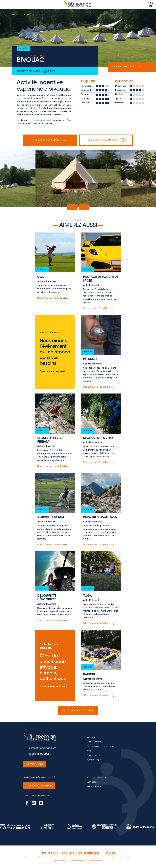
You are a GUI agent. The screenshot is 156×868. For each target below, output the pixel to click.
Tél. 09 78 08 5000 (39, 754)
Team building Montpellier (78, 861)
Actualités (92, 782)
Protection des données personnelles (81, 853)
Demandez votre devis (126, 67)
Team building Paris (23, 857)
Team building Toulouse (94, 857)
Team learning (95, 755)
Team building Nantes (60, 861)
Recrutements (95, 787)
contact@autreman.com (43, 748)
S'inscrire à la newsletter (39, 786)
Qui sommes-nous (97, 778)
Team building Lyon (110, 857)
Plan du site (110, 853)
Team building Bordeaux (127, 857)
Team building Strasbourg (59, 857)
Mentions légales (49, 853)
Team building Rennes (76, 857)
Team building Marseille (40, 857)
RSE (89, 751)
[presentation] (72, 207)
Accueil (91, 737)
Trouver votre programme (100, 746)
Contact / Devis (35, 764)
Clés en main (94, 760)
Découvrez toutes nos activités (78, 711)
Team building (95, 742)
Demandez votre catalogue (106, 140)
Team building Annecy (96, 861)
